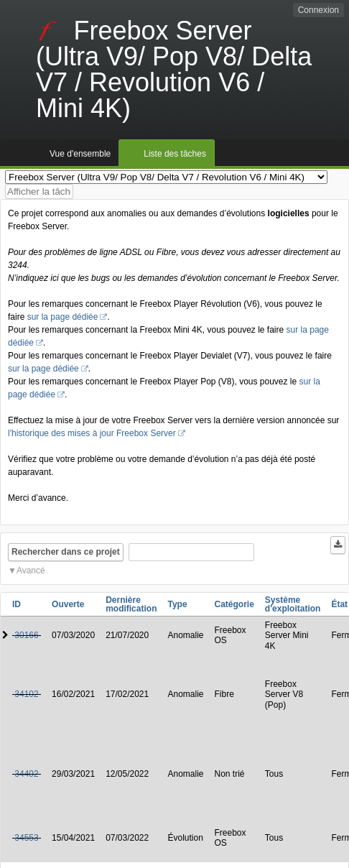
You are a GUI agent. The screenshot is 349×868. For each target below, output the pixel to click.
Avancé (31, 571)
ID (17, 604)
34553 (26, 838)
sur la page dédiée (63, 317)
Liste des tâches (175, 154)
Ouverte (68, 604)
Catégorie (234, 604)
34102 (26, 694)
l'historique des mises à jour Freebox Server (92, 433)
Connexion (318, 10)
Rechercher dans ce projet (66, 552)
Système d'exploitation (293, 604)
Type (177, 604)
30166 (26, 635)
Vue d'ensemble (80, 154)
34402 (26, 774)
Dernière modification (131, 604)
